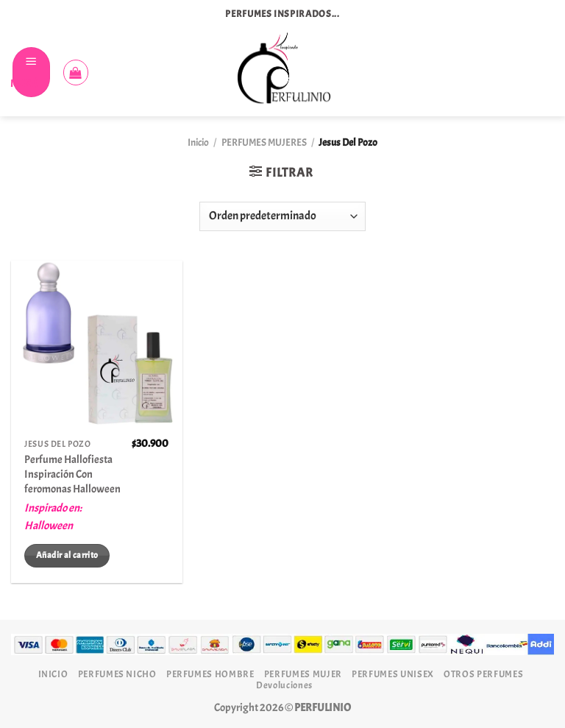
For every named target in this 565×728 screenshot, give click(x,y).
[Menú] (32, 72)
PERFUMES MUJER (303, 674)
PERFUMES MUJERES (264, 142)
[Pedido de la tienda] (282, 216)
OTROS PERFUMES (483, 674)
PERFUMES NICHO (117, 674)
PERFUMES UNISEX (393, 674)
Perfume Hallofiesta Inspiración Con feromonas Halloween (72, 474)
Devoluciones (284, 685)
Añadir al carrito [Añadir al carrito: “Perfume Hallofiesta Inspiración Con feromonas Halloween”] (67, 555)
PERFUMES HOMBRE (210, 674)
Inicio (198, 142)
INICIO (53, 674)
